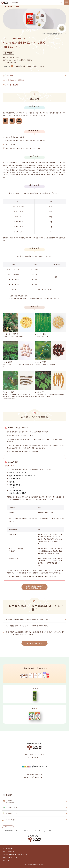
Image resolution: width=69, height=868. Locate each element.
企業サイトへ (7, 827)
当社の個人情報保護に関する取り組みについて (16, 854)
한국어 (42, 66)
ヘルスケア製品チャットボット (11, 831)
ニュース (38, 831)
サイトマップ (6, 860)
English (24, 66)
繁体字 (36, 66)
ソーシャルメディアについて (11, 857)
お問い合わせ (27, 831)
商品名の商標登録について (10, 849)
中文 (50, 831)
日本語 (18, 66)
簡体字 (30, 66)
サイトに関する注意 (8, 852)
